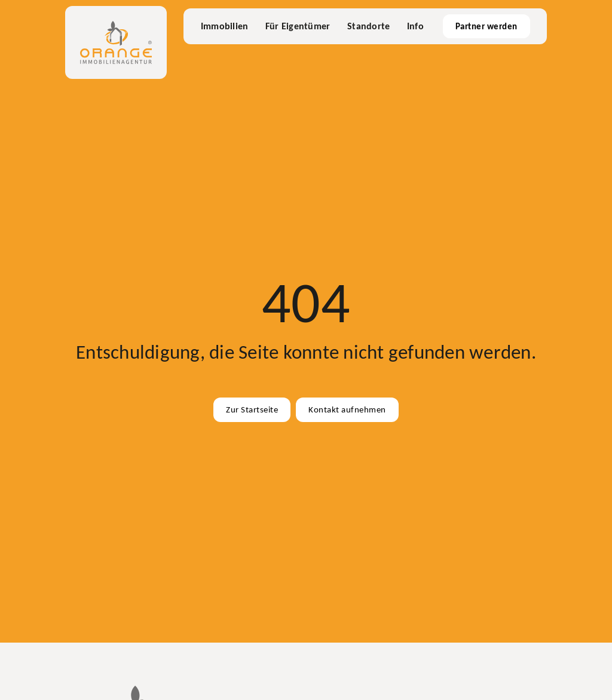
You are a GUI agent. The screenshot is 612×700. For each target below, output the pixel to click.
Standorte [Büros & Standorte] (368, 26)
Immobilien (225, 26)
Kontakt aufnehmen (347, 409)
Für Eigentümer (298, 26)
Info (415, 26)
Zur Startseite (252, 409)
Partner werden (486, 26)
